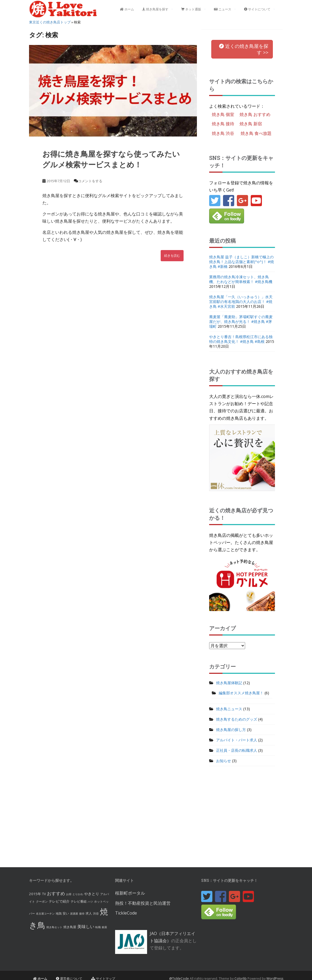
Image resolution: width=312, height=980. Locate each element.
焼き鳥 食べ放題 (256, 133)
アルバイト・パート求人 (237, 740)
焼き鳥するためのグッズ (237, 719)
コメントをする (90, 181)
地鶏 (59, 913)
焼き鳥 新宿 (251, 124)
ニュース (223, 9)
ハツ (90, 902)
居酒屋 (74, 913)
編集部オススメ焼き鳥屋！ (241, 693)
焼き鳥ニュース (229, 709)
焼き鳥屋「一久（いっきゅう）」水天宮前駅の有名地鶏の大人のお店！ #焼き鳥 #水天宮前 (241, 302)
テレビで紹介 (59, 901)
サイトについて (257, 9)
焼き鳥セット (54, 927)
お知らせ (224, 761)
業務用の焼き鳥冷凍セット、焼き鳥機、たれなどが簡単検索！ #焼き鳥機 (241, 279)
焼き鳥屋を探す (155, 9)
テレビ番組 (79, 901)
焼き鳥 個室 (223, 114)
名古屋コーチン (45, 913)
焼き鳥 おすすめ (255, 114)
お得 (69, 894)
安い (66, 913)
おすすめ (56, 893)
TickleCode (126, 913)
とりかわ (78, 894)
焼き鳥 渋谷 (223, 133)
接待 (82, 913)
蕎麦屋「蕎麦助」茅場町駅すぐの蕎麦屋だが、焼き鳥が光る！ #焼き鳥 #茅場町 (241, 321)
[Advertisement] (156, 819)
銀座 (104, 927)
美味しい (86, 927)
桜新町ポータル (130, 893)
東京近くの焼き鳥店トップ (50, 22)
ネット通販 (191, 9)
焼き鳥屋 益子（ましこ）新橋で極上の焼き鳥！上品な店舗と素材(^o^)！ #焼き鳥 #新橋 (242, 262)
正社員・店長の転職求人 (237, 750)
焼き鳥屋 (70, 927)
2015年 (35, 894)
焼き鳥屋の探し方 (231, 730)
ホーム (127, 9)
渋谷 (96, 913)
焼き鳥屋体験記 (229, 683)
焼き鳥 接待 (223, 124)
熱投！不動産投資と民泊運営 (143, 903)
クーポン (42, 901)
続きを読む (172, 256)
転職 (98, 927)
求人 (89, 913)
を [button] (244, 49)
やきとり (92, 894)
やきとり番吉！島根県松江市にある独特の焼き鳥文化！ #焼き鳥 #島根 (241, 339)
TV (44, 894)
